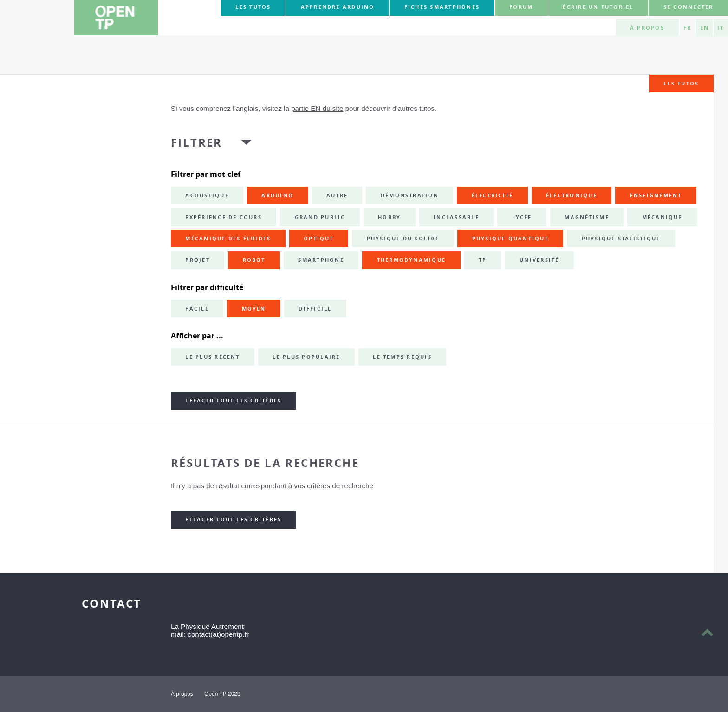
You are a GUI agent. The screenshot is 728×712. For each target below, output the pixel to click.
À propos (647, 28)
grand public (320, 217)
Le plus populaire (306, 357)
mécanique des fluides (228, 239)
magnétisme (587, 217)
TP (483, 260)
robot (254, 260)
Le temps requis (402, 357)
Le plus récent (212, 357)
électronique (572, 195)
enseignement (656, 195)
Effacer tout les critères (233, 401)
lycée (522, 217)
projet (197, 260)
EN (705, 28)
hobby (389, 217)
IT (721, 28)
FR (687, 28)
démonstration (410, 195)
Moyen (254, 309)
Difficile (315, 309)
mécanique (662, 217)
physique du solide (403, 239)
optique (319, 239)
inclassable (456, 217)
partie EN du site (317, 108)
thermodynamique (412, 260)
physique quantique (510, 239)
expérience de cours (224, 217)
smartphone (321, 260)
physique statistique (621, 239)
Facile (197, 309)
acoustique (207, 195)
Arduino (277, 195)
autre (337, 195)
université (539, 260)
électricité (493, 195)
